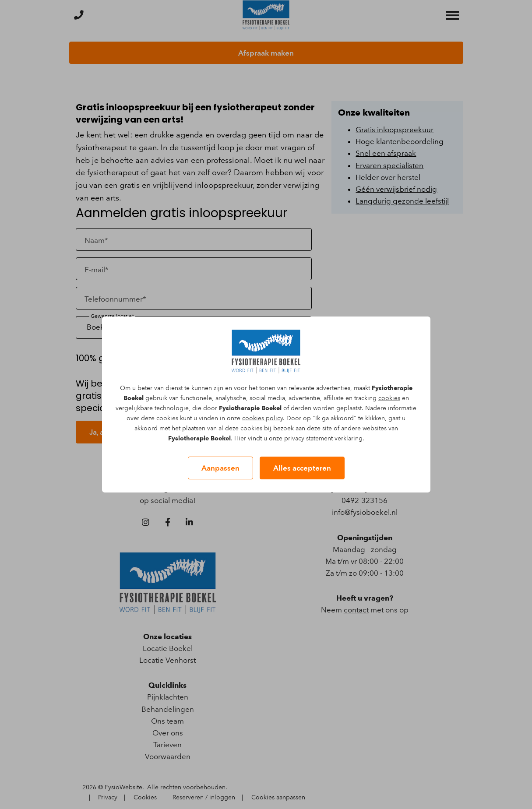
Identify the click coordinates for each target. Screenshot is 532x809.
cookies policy (262, 418)
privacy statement (308, 438)
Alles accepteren (302, 468)
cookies (389, 398)
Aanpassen (220, 468)
